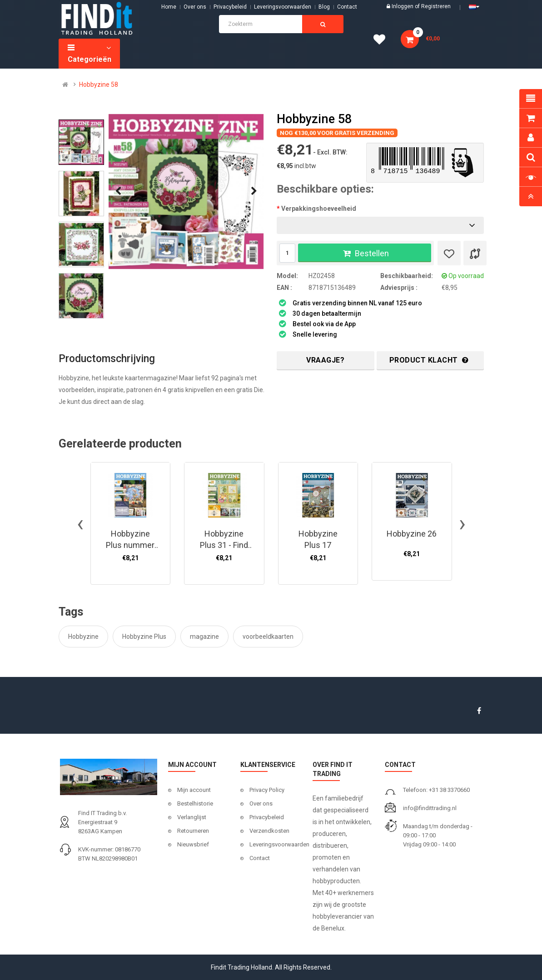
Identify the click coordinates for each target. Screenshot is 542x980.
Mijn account (194, 790)
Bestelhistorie (195, 803)
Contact (260, 858)
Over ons (195, 7)
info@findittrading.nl (430, 808)
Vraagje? (325, 360)
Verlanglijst (192, 817)
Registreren (436, 6)
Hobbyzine (83, 637)
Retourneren (193, 831)
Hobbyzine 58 (99, 85)
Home (169, 7)
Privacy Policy (267, 790)
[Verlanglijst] (449, 253)
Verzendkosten (269, 831)
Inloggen (403, 6)
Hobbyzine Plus (144, 637)
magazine (204, 637)
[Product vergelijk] (475, 253)
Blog (324, 7)
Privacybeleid (230, 7)
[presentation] (118, 191)
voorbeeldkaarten (268, 637)
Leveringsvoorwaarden (283, 7)
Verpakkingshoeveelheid (319, 209)
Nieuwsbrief (193, 844)
